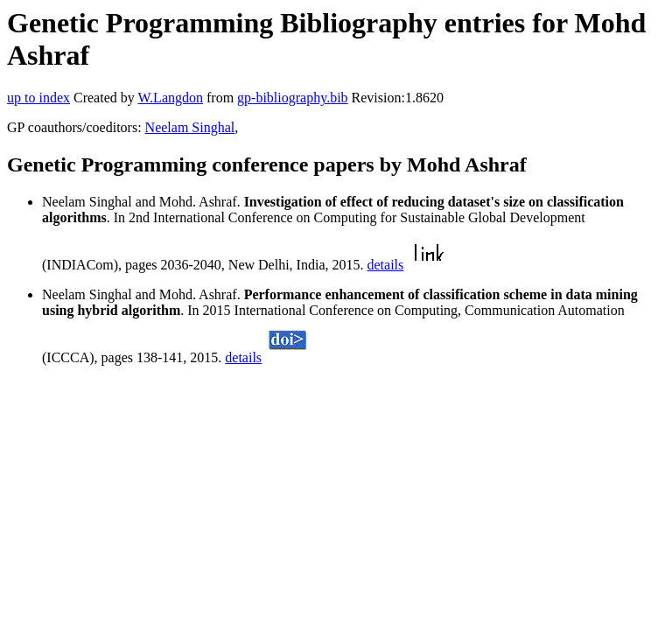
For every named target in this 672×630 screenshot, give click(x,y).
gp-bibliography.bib (293, 98)
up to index (38, 98)
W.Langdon (170, 98)
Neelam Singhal (190, 127)
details (385, 265)
